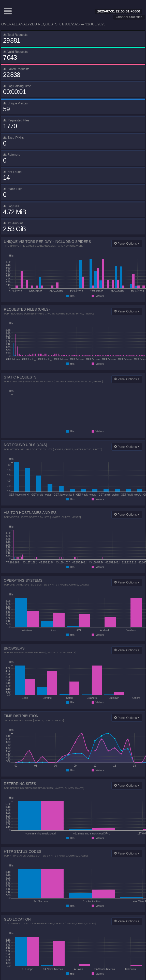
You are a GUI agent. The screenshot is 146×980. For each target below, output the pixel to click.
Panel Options (127, 244)
